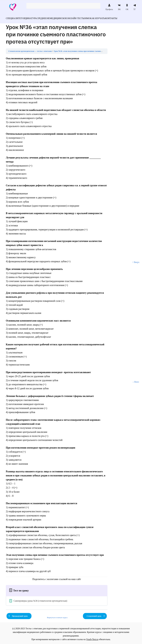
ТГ (135, 7)
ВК (119, 7)
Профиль (109, 7)
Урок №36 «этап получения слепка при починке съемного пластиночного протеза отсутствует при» (96, 49)
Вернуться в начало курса (57, 616)
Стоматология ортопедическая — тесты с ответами (30, 49)
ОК (127, 7)
